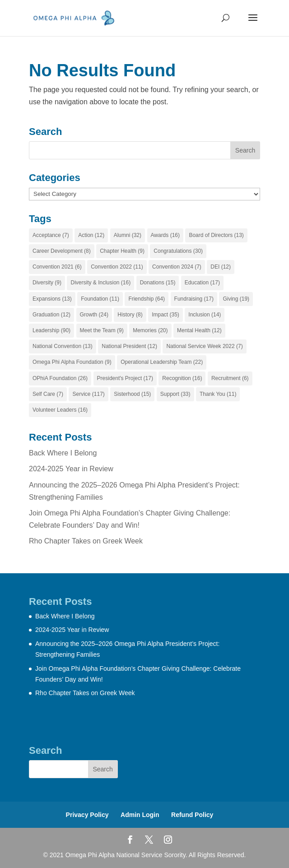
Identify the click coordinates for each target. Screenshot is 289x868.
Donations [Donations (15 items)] (158, 283)
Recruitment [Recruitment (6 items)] (230, 378)
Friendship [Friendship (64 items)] (147, 299)
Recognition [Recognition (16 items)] (182, 378)
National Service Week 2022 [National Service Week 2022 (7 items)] (204, 346)
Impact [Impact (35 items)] (165, 315)
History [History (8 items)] (130, 315)
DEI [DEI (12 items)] (221, 267)
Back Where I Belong (63, 453)
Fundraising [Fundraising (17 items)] (194, 299)
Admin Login (140, 815)
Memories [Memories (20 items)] (150, 330)
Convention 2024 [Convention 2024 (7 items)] (177, 267)
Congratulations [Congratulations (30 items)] (178, 251)
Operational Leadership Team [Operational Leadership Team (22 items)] (162, 362)
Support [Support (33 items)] (175, 394)
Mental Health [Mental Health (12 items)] (199, 330)
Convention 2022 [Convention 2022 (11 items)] (117, 267)
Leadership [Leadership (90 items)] (51, 330)
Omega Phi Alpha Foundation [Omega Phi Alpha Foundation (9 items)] (72, 362)
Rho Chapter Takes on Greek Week (86, 541)
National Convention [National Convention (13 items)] (63, 346)
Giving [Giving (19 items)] (236, 299)
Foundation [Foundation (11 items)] (100, 299)
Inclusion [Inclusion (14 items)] (205, 315)
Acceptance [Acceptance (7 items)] (51, 235)
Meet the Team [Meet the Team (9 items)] (102, 330)
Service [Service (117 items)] (88, 394)
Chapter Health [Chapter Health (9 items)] (122, 251)
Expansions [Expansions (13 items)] (52, 299)
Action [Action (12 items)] (91, 235)
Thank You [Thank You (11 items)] (218, 394)
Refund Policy (192, 815)
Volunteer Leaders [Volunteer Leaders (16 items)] (60, 410)
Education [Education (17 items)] (202, 283)
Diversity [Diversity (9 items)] (47, 283)
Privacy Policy (87, 815)
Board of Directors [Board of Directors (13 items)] (216, 235)
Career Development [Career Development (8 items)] (62, 251)
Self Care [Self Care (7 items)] (48, 394)
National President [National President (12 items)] (129, 346)
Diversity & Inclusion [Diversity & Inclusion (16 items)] (100, 283)
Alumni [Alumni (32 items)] (128, 235)
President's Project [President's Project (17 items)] (125, 378)
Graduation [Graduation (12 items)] (51, 315)
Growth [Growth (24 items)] (94, 315)
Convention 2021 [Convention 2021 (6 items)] (57, 267)
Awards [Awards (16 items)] (165, 235)
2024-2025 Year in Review (71, 469)
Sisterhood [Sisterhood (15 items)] (132, 394)
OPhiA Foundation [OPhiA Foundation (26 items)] (60, 378)
